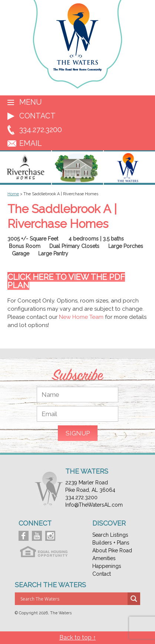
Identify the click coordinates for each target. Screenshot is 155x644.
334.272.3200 (41, 130)
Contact (37, 116)
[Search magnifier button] (134, 599)
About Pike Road (112, 550)
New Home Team (81, 317)
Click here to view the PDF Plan (66, 281)
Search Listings (110, 535)
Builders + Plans (111, 543)
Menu (31, 102)
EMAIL (31, 143)
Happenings (107, 566)
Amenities (104, 558)
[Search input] (73, 599)
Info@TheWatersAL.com (94, 505)
